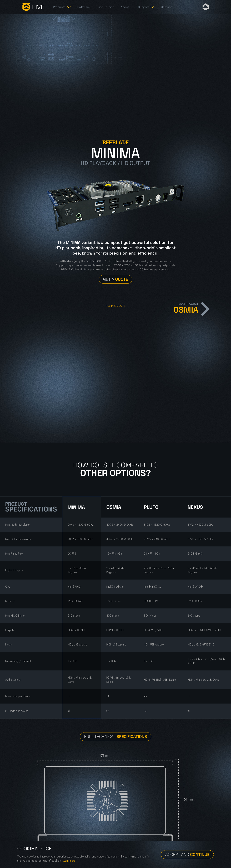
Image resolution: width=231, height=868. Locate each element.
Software (84, 7)
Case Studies (105, 7)
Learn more (69, 861)
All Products (115, 306)
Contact (166, 7)
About (125, 7)
